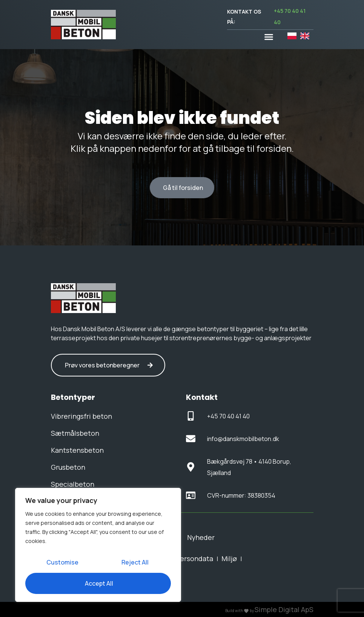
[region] (98, 545)
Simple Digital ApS (284, 609)
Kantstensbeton (77, 450)
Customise (62, 562)
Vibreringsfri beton (81, 416)
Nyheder (201, 537)
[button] (269, 37)
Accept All (99, 583)
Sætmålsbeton (75, 433)
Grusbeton (68, 467)
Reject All (135, 562)
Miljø (229, 558)
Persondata (194, 558)
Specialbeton (73, 484)
